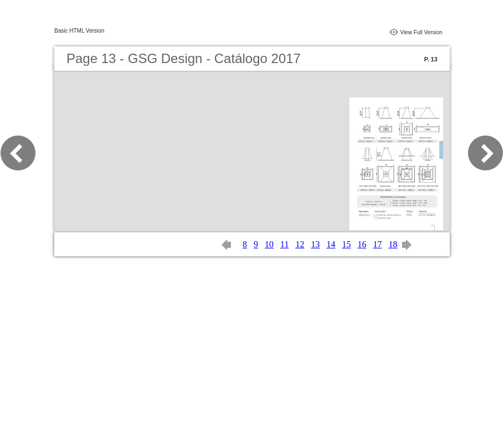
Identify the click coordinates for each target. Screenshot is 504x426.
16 (362, 244)
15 (346, 244)
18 (393, 244)
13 (315, 244)
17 (377, 244)
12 (300, 244)
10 (269, 244)
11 (284, 244)
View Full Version (421, 32)
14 (331, 244)
